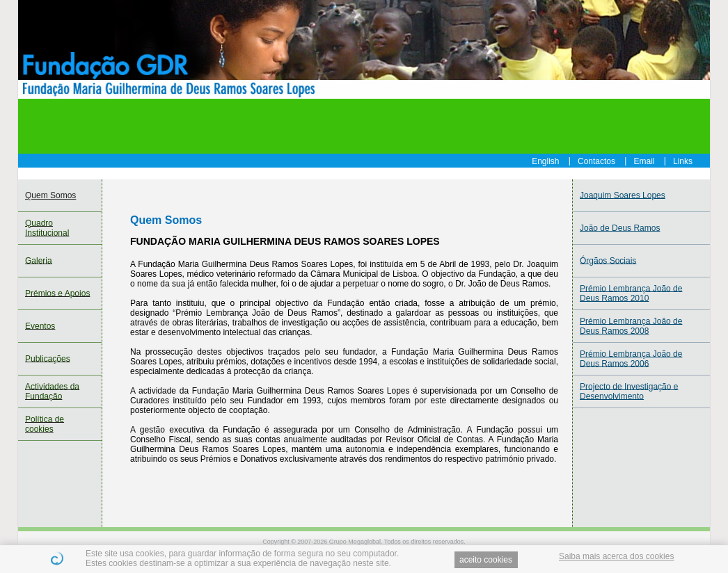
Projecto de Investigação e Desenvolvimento (629, 392)
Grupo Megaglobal (355, 542)
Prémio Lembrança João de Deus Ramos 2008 (631, 326)
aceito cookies (486, 560)
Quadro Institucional (47, 228)
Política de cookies (45, 424)
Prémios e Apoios (57, 293)
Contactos (596, 161)
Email (644, 161)
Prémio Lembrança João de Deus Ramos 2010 (631, 293)
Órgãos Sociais (608, 261)
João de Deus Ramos (620, 228)
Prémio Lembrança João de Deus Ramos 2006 (631, 359)
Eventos (40, 326)
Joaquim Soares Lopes (623, 195)
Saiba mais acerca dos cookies (616, 556)
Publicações (48, 359)
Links (683, 161)
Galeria (39, 261)
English (545, 161)
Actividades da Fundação (52, 392)
